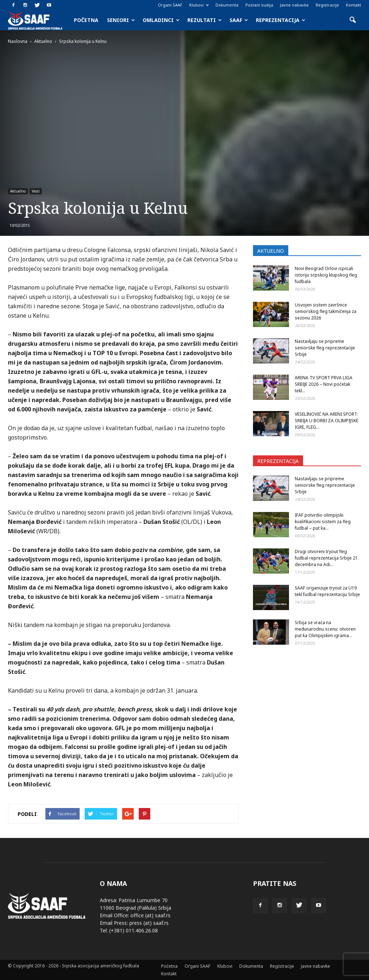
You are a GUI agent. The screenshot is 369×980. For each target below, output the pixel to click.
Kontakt (354, 5)
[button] (352, 20)
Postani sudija (259, 5)
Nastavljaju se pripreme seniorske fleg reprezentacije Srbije (325, 348)
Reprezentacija (281, 20)
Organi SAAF (170, 5)
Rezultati (204, 20)
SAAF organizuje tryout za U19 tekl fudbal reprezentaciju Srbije (327, 591)
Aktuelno (18, 191)
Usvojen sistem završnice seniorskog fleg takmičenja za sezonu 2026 (326, 311)
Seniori (121, 20)
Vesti (36, 191)
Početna (86, 20)
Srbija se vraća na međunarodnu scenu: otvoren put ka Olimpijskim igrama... (325, 629)
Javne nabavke (294, 5)
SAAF (239, 20)
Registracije (327, 5)
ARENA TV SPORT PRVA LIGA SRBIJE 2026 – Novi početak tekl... (324, 384)
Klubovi (199, 5)
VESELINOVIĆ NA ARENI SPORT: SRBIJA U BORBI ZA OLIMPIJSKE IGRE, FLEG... (326, 421)
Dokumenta (227, 5)
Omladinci (161, 20)
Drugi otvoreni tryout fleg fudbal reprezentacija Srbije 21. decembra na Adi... (327, 558)
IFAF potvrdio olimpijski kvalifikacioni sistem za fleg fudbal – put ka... (323, 522)
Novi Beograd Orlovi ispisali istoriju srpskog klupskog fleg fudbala (326, 275)
